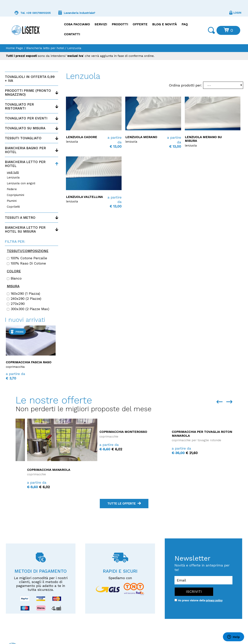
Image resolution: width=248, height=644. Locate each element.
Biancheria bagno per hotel (25, 150)
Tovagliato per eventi (26, 118)
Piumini (12, 201)
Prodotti (120, 24)
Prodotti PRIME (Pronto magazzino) (28, 93)
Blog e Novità (164, 24)
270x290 (16, 304)
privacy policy (214, 600)
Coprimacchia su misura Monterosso (27, 364)
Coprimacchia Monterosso (184, 432)
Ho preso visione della (200, 600)
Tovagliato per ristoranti (19, 106)
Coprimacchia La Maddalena (41, 470)
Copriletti (13, 207)
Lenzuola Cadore (81, 137)
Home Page (14, 48)
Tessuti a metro (20, 218)
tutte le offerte (124, 504)
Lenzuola (13, 177)
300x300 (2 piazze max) (28, 309)
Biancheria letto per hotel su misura (25, 229)
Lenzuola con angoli (21, 183)
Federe (12, 189)
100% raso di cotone (26, 263)
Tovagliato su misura (25, 128)
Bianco (14, 278)
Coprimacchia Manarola (110, 470)
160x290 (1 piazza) (23, 294)
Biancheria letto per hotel (45, 48)
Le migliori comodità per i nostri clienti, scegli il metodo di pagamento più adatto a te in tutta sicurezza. (41, 584)
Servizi (101, 24)
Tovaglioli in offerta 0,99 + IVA (30, 79)
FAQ (185, 24)
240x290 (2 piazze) (24, 299)
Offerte (140, 24)
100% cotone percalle (27, 258)
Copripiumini (15, 195)
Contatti (72, 34)
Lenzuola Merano (141, 137)
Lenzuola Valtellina (84, 197)
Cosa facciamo (77, 24)
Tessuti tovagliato (23, 138)
